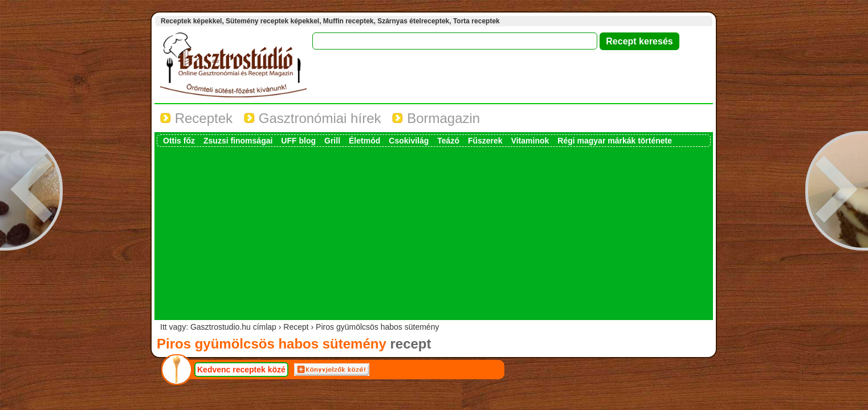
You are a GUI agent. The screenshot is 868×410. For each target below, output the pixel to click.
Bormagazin (436, 118)
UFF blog (298, 141)
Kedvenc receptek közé (241, 370)
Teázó (448, 141)
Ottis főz (179, 141)
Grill (332, 141)
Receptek (196, 118)
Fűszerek (485, 141)
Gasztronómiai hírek (312, 118)
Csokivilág (409, 141)
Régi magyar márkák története (615, 141)
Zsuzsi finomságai (238, 141)
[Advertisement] (434, 232)
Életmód (364, 141)
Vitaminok (530, 141)
